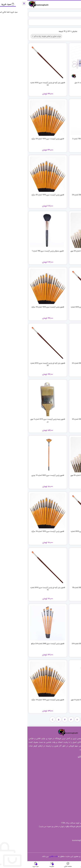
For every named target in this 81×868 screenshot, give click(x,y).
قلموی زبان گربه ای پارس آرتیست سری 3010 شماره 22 (61, 308)
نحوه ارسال (61, 765)
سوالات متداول (60, 777)
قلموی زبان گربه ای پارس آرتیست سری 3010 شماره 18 (61, 533)
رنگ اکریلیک (72, 792)
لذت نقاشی (75, 14)
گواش (75, 811)
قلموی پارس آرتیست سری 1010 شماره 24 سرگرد (20, 139)
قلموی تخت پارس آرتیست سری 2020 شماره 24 (61, 195)
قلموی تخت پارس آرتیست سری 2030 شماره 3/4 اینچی (61, 645)
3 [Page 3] (44, 720)
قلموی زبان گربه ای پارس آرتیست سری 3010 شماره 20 (20, 364)
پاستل (75, 796)
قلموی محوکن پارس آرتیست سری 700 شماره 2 (61, 139)
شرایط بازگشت (60, 769)
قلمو (75, 803)
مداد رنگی (73, 800)
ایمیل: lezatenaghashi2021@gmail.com (60, 840)
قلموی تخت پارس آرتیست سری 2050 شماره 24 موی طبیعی (61, 252)
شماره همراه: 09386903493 (66, 831)
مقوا (75, 807)
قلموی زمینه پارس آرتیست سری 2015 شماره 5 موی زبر (20, 420)
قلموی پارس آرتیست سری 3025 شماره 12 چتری (20, 475)
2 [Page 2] (50, 720)
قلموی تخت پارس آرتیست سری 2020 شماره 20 (61, 419)
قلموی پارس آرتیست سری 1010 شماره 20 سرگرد (20, 195)
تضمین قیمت (60, 761)
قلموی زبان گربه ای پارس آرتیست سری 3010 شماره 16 (20, 589)
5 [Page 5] (31, 720)
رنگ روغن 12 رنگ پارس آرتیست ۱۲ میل (61, 83)
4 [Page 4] (37, 720)
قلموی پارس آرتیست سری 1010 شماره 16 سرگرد (20, 531)
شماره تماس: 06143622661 (65, 836)
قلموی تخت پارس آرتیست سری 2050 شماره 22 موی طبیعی (61, 477)
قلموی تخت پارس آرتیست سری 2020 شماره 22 (61, 363)
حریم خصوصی (60, 781)
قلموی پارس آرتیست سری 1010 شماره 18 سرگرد (20, 307)
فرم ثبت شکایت (59, 773)
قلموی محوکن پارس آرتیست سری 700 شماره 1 (20, 251)
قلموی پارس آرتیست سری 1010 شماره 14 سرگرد (20, 700)
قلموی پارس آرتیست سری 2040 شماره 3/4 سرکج (20, 644)
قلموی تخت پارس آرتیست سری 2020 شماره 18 (61, 588)
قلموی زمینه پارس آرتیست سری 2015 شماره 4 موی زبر (61, 701)
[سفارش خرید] (19, 36)
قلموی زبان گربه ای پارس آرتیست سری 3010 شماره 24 (20, 84)
